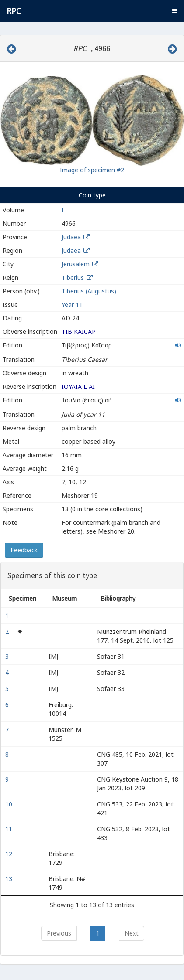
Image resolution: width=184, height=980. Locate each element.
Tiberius (73, 277)
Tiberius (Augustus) (89, 291)
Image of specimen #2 (92, 170)
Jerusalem (76, 264)
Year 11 (72, 305)
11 (10, 829)
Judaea (71, 237)
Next (132, 933)
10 (10, 804)
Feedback (24, 550)
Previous (59, 933)
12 (10, 854)
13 (10, 879)
